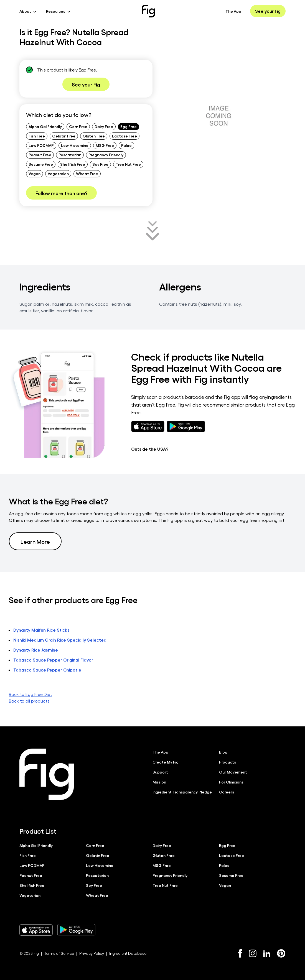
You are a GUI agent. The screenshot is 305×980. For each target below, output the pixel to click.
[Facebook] (240, 953)
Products (228, 762)
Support (160, 772)
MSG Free (105, 145)
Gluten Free (94, 136)
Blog (223, 752)
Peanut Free (40, 155)
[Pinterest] (281, 953)
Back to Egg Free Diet (30, 694)
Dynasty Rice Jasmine (36, 650)
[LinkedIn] (267, 954)
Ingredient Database (128, 953)
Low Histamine (75, 145)
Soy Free (100, 164)
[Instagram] (253, 953)
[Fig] (148, 11)
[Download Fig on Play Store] (76, 930)
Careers (227, 792)
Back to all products (29, 701)
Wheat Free (87, 173)
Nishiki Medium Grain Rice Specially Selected (60, 640)
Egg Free (129, 126)
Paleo (126, 145)
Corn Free (78, 126)
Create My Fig (166, 762)
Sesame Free (41, 164)
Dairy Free (104, 126)
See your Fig (268, 11)
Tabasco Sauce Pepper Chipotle (47, 670)
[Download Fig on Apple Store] (36, 930)
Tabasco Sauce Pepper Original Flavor (53, 660)
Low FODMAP (41, 145)
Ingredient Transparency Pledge (182, 792)
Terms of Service (59, 953)
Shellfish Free (73, 164)
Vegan (35, 173)
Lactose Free (124, 136)
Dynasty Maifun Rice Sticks (41, 630)
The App (233, 11)
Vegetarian (58, 173)
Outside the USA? (150, 449)
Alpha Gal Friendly (45, 126)
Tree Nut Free (128, 164)
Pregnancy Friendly (106, 155)
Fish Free (37, 136)
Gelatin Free (64, 136)
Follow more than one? (61, 193)
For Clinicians (231, 782)
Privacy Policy (92, 953)
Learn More (35, 541)
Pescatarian (70, 155)
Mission (159, 782)
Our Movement (233, 772)
